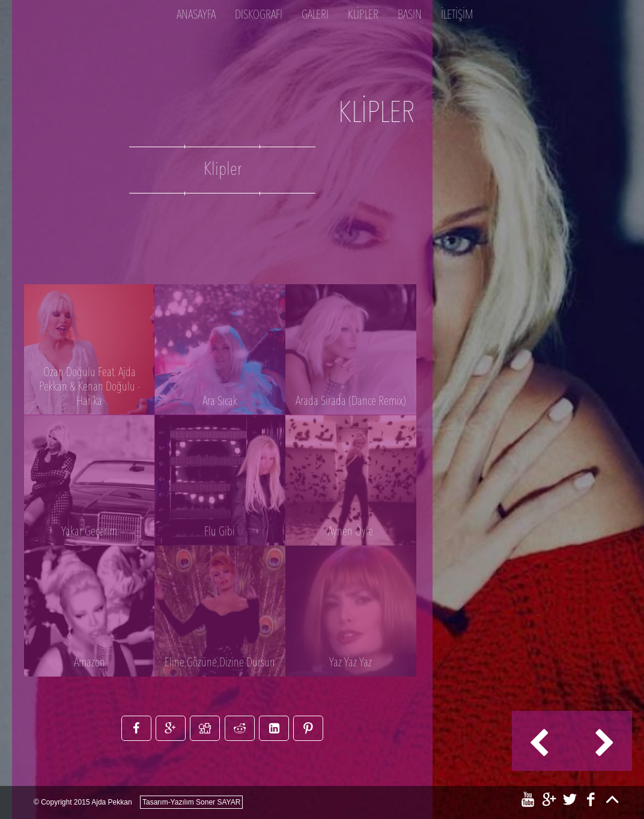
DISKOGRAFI (259, 16)
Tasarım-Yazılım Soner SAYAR (191, 802)
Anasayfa (196, 16)
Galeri (315, 16)
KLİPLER (363, 16)
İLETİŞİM (457, 16)
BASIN (410, 16)
